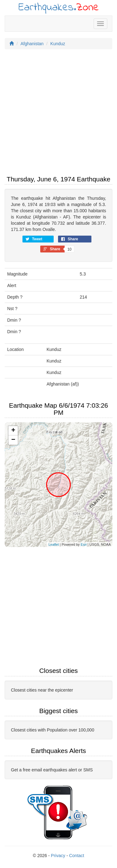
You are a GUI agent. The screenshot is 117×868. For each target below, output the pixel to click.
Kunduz (58, 44)
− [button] (13, 440)
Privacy (58, 856)
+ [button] (13, 431)
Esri (84, 544)
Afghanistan (32, 44)
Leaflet (54, 544)
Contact (76, 856)
